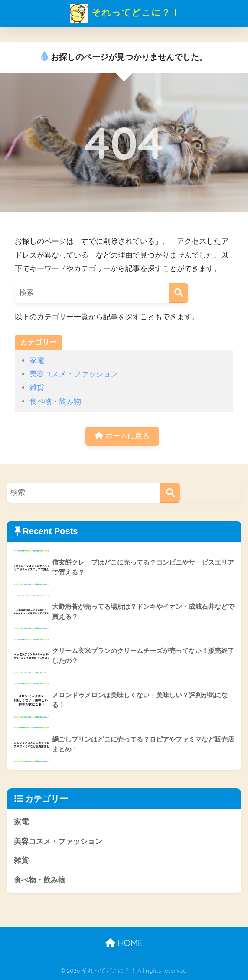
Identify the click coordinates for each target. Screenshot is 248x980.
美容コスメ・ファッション (74, 374)
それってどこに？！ (125, 13)
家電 (37, 361)
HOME (124, 943)
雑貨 (37, 387)
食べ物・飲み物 (55, 401)
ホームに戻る (122, 436)
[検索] (178, 293)
